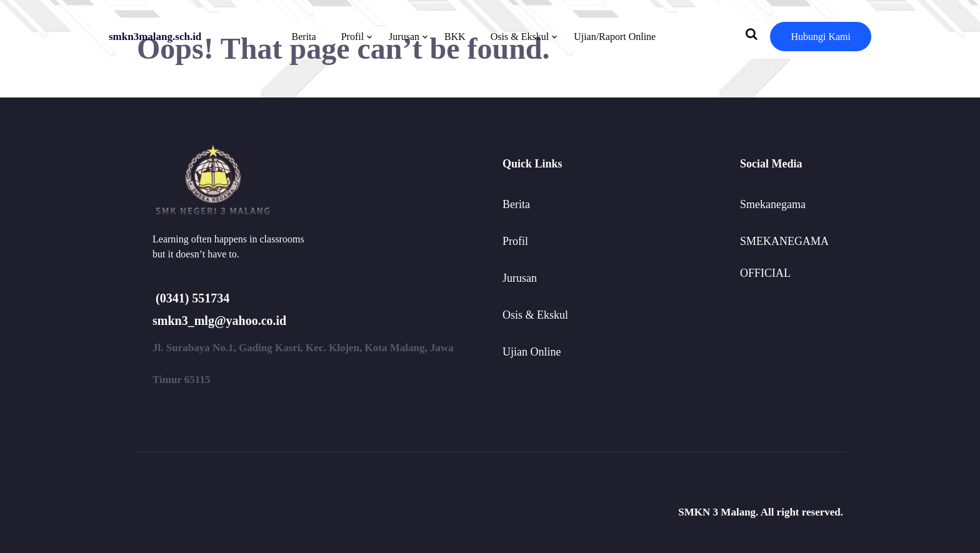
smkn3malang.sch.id (155, 37)
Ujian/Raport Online (615, 37)
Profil (352, 37)
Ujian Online (532, 352)
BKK (455, 37)
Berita (304, 37)
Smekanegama (773, 204)
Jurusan (404, 37)
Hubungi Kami (821, 37)
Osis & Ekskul (520, 37)
